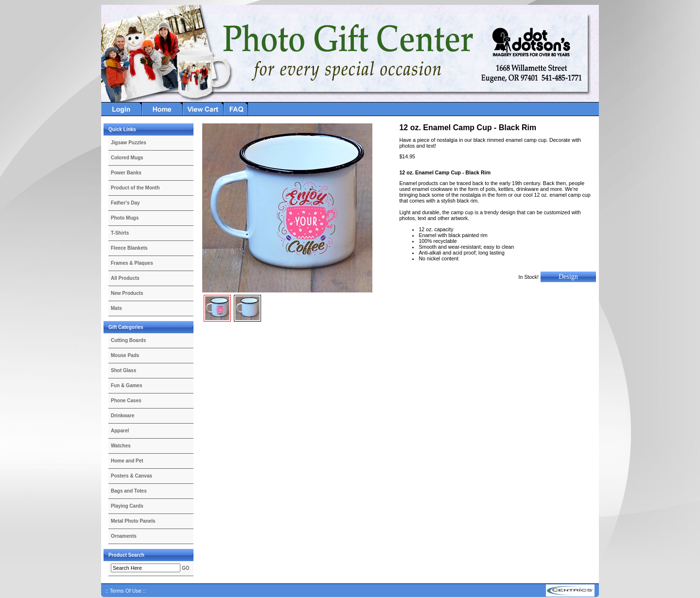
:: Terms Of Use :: (126, 591)
